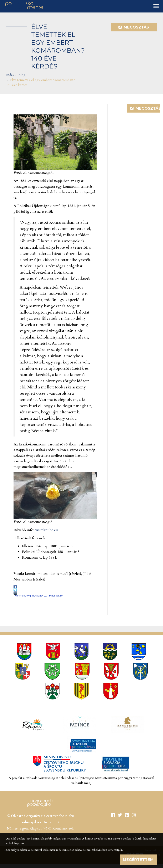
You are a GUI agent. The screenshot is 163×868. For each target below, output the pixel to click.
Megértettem (138, 860)
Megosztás (134, 27)
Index (10, 75)
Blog (22, 75)
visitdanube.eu (47, 530)
